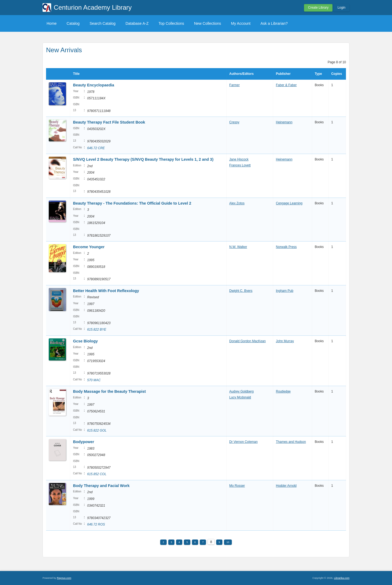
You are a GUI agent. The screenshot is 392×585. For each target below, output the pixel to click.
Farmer (235, 85)
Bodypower (83, 442)
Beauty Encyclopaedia (94, 85)
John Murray (285, 341)
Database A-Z (137, 23)
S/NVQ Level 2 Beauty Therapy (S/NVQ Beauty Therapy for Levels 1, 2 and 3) (143, 159)
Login (342, 8)
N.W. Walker (238, 247)
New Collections (208, 23)
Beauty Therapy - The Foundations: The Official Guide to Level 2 (132, 203)
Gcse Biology (85, 341)
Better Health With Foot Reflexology (106, 291)
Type (318, 74)
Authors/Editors (242, 74)
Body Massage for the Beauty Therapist (109, 391)
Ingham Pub (285, 291)
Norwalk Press (286, 247)
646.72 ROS (96, 524)
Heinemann (284, 122)
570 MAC (94, 380)
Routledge (283, 391)
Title (76, 74)
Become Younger (89, 247)
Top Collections (171, 23)
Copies (337, 74)
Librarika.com (342, 578)
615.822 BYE (97, 330)
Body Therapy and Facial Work (101, 486)
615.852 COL (97, 474)
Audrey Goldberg (242, 391)
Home (52, 23)
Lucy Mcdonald (240, 397)
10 (228, 542)
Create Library (318, 8)
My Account (241, 23)
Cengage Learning (289, 203)
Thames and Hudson (291, 442)
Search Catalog (103, 23)
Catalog (73, 23)
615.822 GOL (97, 430)
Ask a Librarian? (274, 23)
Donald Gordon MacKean (248, 341)
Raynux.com (64, 578)
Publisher (283, 74)
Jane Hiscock (239, 159)
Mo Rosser (237, 486)
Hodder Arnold (286, 486)
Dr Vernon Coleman (244, 442)
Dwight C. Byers (241, 291)
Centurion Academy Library (93, 7)
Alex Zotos (237, 203)
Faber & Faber (286, 85)
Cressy (234, 122)
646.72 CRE (96, 148)
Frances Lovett (240, 165)
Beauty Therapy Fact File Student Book (109, 122)
